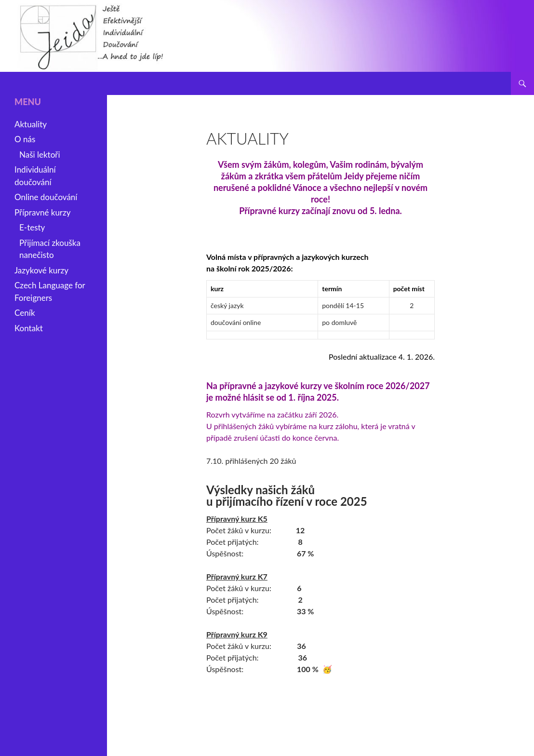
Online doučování (46, 197)
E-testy (32, 227)
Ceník (25, 313)
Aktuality (31, 124)
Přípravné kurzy (43, 212)
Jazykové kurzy (41, 270)
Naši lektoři (40, 155)
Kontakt (29, 328)
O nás (25, 139)
